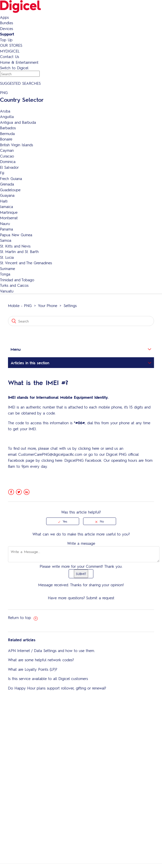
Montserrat (9, 218)
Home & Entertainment (19, 62)
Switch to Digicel (14, 68)
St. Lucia (7, 257)
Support (7, 34)
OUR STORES (11, 45)
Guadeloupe (10, 190)
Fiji (2, 173)
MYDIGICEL (10, 51)
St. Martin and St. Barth (19, 251)
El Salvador (9, 167)
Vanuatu (7, 291)
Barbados (8, 128)
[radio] (63, 521)
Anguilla (7, 116)
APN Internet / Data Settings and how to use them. (51, 650)
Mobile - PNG (20, 305)
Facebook (11, 492)
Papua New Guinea (16, 235)
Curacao (7, 156)
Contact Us (9, 56)
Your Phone (48, 305)
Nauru (5, 223)
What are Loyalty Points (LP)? (33, 669)
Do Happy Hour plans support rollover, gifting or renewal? (57, 688)
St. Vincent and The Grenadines (26, 263)
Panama (6, 229)
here (96, 448)
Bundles (6, 23)
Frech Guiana (11, 178)
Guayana (7, 195)
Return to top (23, 617)
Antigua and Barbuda (18, 122)
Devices (6, 28)
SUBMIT (81, 574)
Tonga (5, 274)
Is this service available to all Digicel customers (48, 678)
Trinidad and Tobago (17, 280)
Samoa (6, 240)
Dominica (8, 161)
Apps (4, 17)
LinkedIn (27, 492)
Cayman (7, 150)
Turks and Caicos (14, 285)
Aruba (5, 111)
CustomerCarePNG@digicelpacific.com (50, 454)
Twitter (19, 492)
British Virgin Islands (16, 145)
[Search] (81, 321)
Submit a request (100, 598)
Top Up (6, 40)
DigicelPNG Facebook (83, 460)
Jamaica (6, 206)
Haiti (4, 201)
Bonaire (6, 139)
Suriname (7, 268)
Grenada (7, 184)
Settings (70, 305)
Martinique (9, 212)
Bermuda (7, 133)
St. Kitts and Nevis (15, 246)
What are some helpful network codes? (41, 660)
